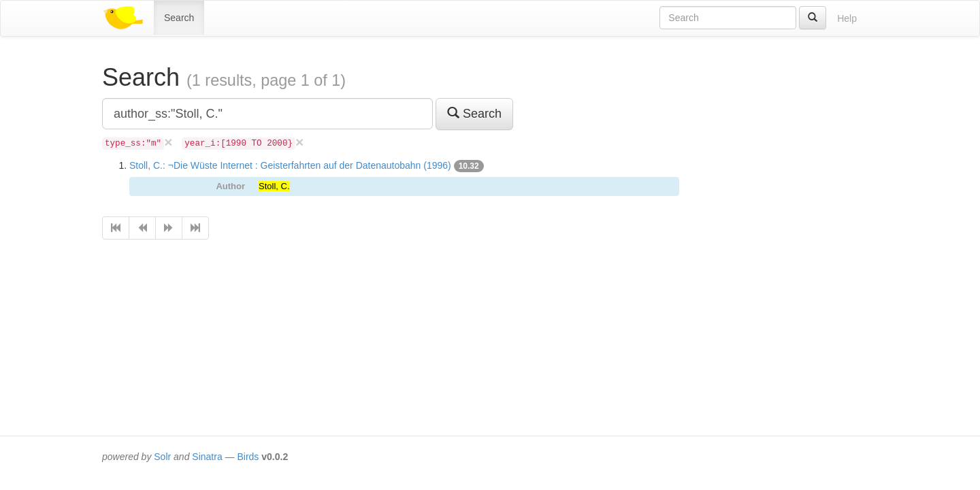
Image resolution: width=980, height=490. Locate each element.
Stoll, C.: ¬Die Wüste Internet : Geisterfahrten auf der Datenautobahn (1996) (290, 165)
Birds (248, 457)
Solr (162, 457)
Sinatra (207, 457)
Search (179, 18)
